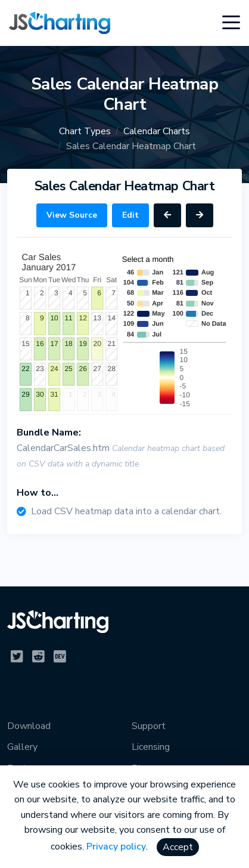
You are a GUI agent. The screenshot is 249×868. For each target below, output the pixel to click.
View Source (72, 215)
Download (29, 726)
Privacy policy (116, 847)
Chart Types (85, 131)
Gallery (22, 747)
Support (149, 726)
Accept (178, 847)
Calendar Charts (157, 131)
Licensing (151, 747)
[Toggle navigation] (231, 23)
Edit (130, 215)
